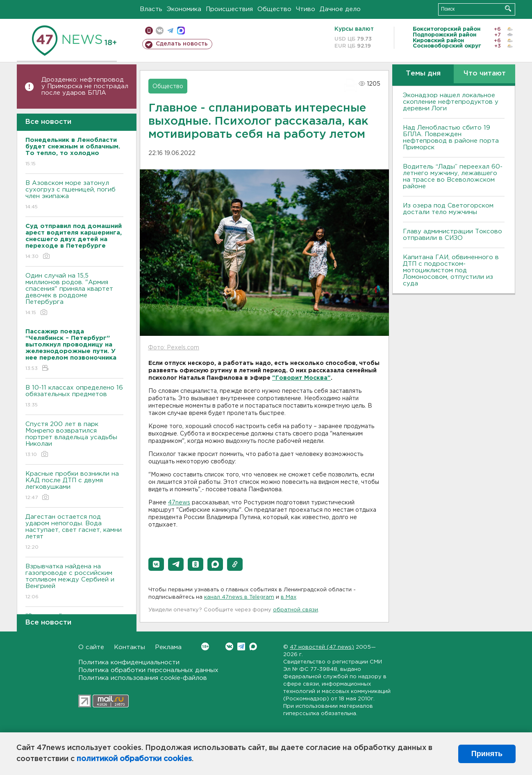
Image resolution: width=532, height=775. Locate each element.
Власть (151, 9)
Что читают (485, 74)
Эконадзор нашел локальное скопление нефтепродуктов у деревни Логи (451, 102)
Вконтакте (205, 646)
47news (179, 503)
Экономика (184, 9)
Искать (508, 8)
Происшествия (229, 9)
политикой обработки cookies (134, 759)
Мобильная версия (149, 31)
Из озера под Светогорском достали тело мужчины (448, 209)
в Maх (289, 597)
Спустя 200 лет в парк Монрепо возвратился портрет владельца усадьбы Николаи (74, 440)
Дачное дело (340, 9)
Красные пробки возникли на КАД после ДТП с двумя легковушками (74, 486)
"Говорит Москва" (301, 378)
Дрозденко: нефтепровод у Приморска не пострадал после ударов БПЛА (85, 86)
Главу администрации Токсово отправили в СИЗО (452, 235)
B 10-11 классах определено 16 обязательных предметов (74, 397)
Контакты (130, 647)
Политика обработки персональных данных (148, 670)
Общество (274, 9)
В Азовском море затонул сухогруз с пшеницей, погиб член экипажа (74, 195)
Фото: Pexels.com (174, 348)
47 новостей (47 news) (322, 647)
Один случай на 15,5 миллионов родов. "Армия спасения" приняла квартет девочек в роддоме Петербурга (74, 295)
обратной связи (296, 610)
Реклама (168, 647)
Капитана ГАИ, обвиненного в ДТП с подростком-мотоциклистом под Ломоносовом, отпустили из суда (451, 270)
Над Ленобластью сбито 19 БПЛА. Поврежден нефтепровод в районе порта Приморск (451, 138)
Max (253, 646)
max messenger (181, 31)
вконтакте (160, 31)
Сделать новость (182, 44)
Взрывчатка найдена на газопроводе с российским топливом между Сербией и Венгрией (74, 582)
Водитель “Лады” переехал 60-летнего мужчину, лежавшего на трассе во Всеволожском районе (453, 177)
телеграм (170, 31)
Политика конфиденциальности (129, 662)
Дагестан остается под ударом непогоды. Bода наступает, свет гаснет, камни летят (74, 532)
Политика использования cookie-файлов (143, 678)
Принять (487, 754)
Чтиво (306, 9)
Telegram (241, 646)
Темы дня (423, 74)
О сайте (91, 647)
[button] (156, 564)
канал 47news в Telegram (239, 597)
